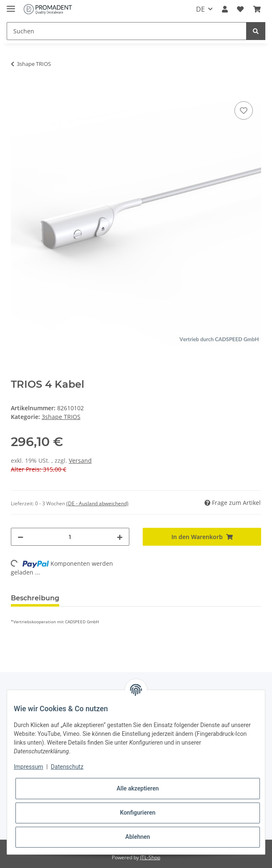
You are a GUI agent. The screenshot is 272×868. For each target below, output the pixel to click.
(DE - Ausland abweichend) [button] (97, 503)
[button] (225, 9)
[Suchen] (127, 31)
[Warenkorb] (257, 9)
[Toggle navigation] (11, 5)
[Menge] (70, 537)
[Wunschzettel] (240, 9)
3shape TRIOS (61, 417)
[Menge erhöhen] (120, 537)
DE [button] (200, 9)
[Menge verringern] (20, 537)
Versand (80, 460)
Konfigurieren (137, 813)
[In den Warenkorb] (18, 90)
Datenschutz (67, 767)
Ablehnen (137, 837)
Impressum (28, 767)
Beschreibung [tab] (35, 598)
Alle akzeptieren (137, 788)
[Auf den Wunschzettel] (244, 110)
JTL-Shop (150, 857)
